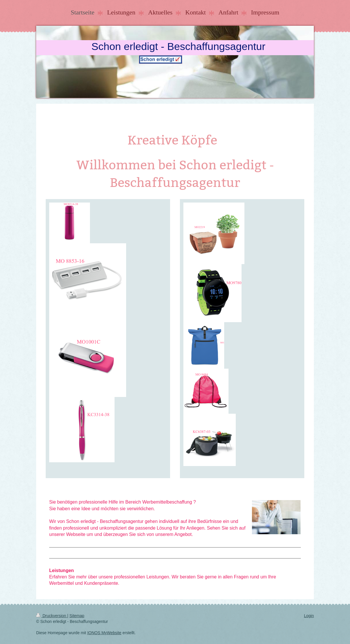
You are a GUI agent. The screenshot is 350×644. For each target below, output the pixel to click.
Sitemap (77, 616)
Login (309, 616)
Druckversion (52, 616)
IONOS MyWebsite (104, 633)
